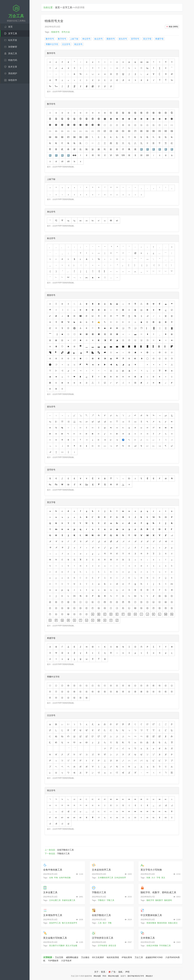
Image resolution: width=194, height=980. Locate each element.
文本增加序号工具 (53, 915)
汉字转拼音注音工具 (103, 938)
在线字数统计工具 (65, 850)
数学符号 (50, 39)
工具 (100, 923)
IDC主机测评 (98, 957)
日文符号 (66, 44)
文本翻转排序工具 (106, 878)
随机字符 (150, 900)
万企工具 (139, 957)
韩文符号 (78, 44)
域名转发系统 (113, 957)
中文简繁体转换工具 (151, 915)
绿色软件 (13, 80)
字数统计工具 (63, 854)
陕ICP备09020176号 (136, 976)
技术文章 (13, 67)
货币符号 (135, 39)
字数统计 (102, 900)
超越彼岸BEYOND (154, 957)
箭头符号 (123, 39)
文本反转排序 (120, 878)
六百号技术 (66, 961)
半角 (56, 878)
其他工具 (13, 53)
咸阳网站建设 (72, 957)
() (172, 27)
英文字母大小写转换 (151, 870)
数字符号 (62, 39)
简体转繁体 (151, 923)
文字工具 (13, 33)
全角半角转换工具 (53, 870)
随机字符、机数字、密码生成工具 (158, 892)
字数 (110, 923)
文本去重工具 (50, 892)
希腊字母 (159, 39)
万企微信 (85, 957)
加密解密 (13, 47)
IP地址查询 (127, 957)
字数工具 (110, 900)
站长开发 (13, 40)
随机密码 (168, 900)
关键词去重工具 (69, 900)
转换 (148, 878)
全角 (51, 878)
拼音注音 (112, 946)
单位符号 (86, 39)
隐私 (121, 972)
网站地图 (97, 976)
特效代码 (13, 60)
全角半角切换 (65, 878)
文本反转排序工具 (101, 870)
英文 (163, 878)
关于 (96, 972)
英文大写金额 (71, 946)
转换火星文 (173, 923)
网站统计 (149, 976)
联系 (103, 972)
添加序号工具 (55, 923)
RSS (104, 976)
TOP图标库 (53, 961)
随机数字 (159, 900)
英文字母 (147, 39)
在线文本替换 (152, 946)
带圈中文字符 (52, 44)
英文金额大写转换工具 (55, 938)
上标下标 (74, 39)
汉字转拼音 (103, 946)
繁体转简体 (162, 923)
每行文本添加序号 (69, 923)
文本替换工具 (148, 938)
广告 (112, 972)
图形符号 (111, 39)
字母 (158, 878)
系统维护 (13, 73)
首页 (10, 27)
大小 (153, 878)
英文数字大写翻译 (57, 946)
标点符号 (99, 39)
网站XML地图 (113, 976)
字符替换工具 (165, 946)
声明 (127, 972)
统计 (105, 923)
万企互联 (59, 957)
